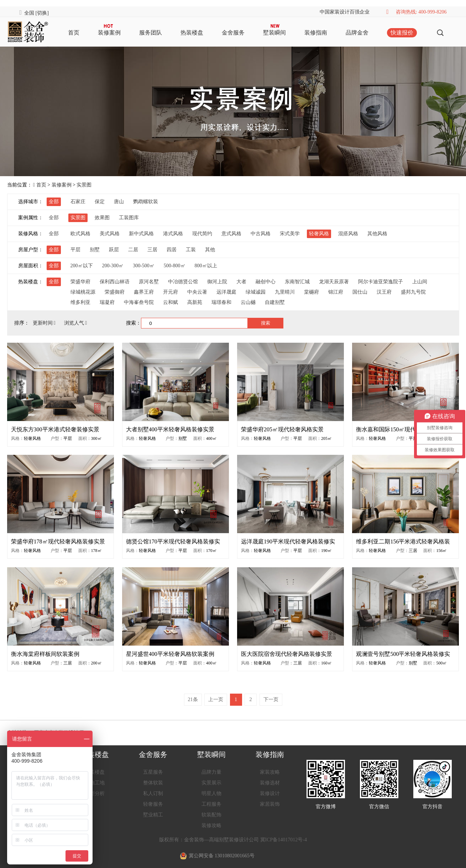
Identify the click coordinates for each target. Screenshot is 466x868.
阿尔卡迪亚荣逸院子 (381, 282)
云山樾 (248, 302)
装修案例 (109, 33)
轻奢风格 (319, 234)
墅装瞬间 (274, 33)
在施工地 (95, 783)
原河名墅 (149, 282)
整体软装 (153, 783)
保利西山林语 (115, 282)
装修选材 (270, 783)
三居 (152, 250)
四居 (172, 250)
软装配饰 (211, 815)
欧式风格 (80, 234)
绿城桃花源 (83, 292)
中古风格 (261, 234)
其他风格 (377, 234)
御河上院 (217, 282)
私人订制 (153, 793)
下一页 (271, 699)
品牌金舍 (357, 33)
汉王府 (384, 292)
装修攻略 (211, 825)
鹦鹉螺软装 (146, 202)
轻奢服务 (153, 804)
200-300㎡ (113, 266)
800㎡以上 (206, 266)
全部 (54, 202)
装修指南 (316, 33)
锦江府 (336, 292)
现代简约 (202, 234)
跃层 (114, 250)
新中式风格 (141, 234)
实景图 (84, 185)
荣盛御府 (115, 292)
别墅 (95, 250)
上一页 (216, 699)
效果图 (102, 218)
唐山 (119, 202)
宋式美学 (290, 234)
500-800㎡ (175, 266)
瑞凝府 (107, 302)
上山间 (420, 282)
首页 (74, 33)
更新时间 (45, 323)
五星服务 (153, 772)
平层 (75, 250)
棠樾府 (311, 292)
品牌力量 (211, 772)
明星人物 (211, 793)
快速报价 (402, 33)
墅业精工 (153, 815)
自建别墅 (275, 302)
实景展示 (211, 783)
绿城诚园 (256, 292)
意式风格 (231, 234)
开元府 (171, 292)
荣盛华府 (80, 282)
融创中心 (266, 282)
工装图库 (129, 218)
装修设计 (270, 793)
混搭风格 (348, 234)
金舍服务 (233, 33)
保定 (100, 202)
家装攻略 (270, 772)
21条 (193, 699)
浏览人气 (76, 323)
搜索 (266, 323)
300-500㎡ (144, 266)
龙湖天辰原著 (334, 282)
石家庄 (78, 202)
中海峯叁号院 (139, 302)
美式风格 (110, 234)
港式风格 (173, 234)
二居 (133, 250)
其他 (210, 250)
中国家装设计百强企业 (345, 12)
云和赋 (171, 302)
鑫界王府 (144, 292)
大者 (241, 282)
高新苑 (195, 302)
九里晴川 (285, 292)
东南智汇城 (297, 282)
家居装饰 (270, 804)
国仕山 (360, 292)
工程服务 (211, 804)
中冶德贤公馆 (183, 282)
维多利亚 (80, 302)
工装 (191, 250)
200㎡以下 (82, 266)
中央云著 (197, 292)
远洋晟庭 (226, 292)
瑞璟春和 (221, 302)
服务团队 (151, 33)
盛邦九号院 (413, 292)
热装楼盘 (192, 33)
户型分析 (95, 793)
